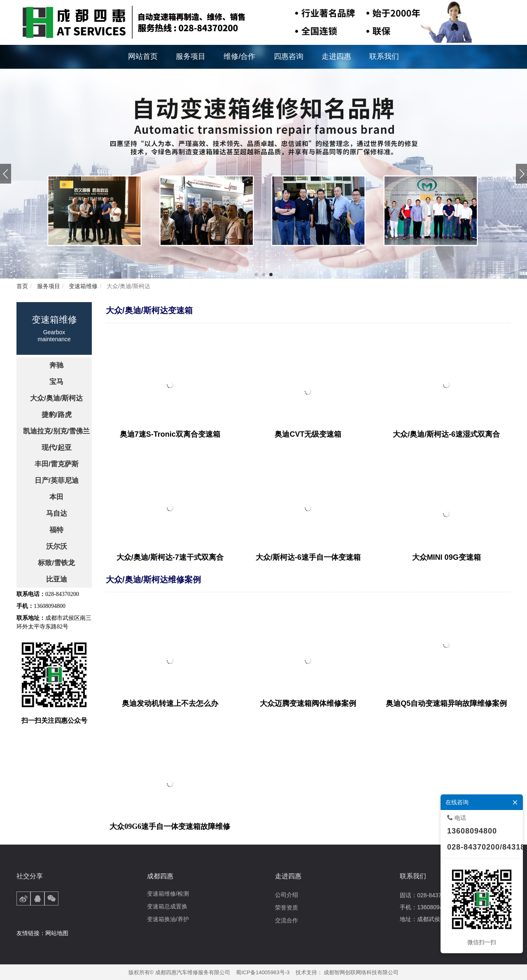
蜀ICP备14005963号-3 (263, 972)
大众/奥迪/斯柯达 (128, 286)
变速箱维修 (82, 286)
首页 (22, 286)
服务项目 (48, 286)
